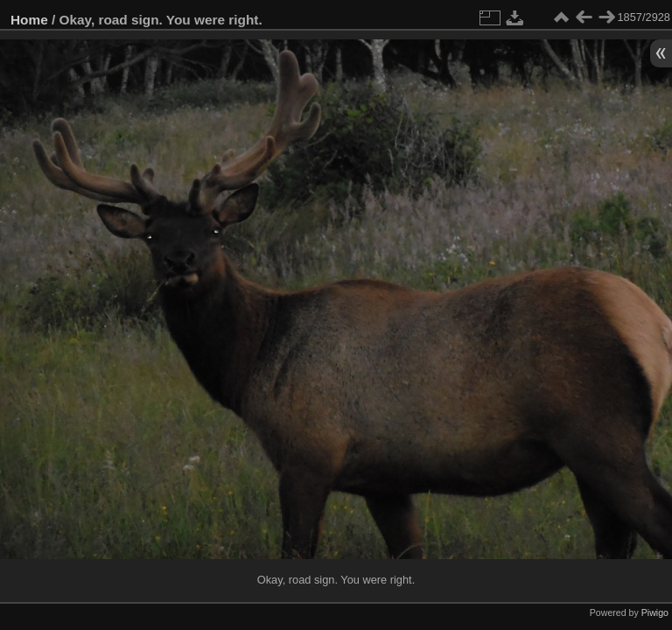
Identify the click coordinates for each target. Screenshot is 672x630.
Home (29, 20)
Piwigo (655, 612)
